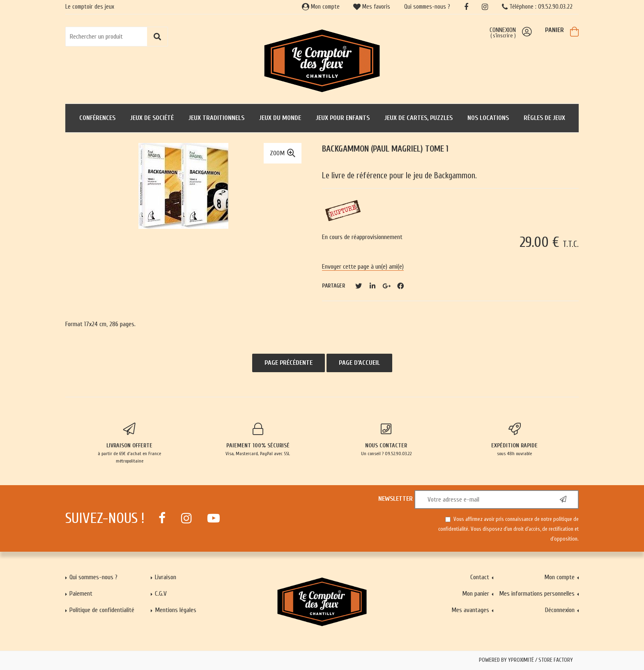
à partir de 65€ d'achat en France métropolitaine (130, 443)
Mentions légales (176, 610)
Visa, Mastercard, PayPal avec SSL (258, 440)
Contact (480, 577)
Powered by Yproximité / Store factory (526, 660)
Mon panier (476, 594)
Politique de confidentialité (102, 610)
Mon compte (321, 7)
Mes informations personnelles (537, 594)
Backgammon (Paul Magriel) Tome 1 (385, 149)
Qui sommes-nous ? (427, 7)
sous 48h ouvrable (515, 440)
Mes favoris (372, 7)
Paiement (81, 594)
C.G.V (161, 594)
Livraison (166, 577)
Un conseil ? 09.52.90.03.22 (386, 440)
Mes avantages (470, 610)
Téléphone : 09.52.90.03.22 (537, 7)
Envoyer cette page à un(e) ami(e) (363, 267)
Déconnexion (560, 610)
